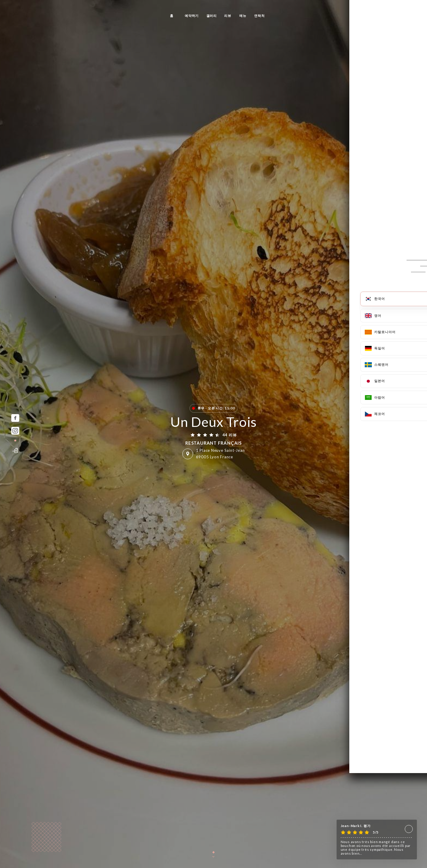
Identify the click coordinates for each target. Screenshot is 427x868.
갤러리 (212, 16)
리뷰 (228, 16)
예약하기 (192, 16)
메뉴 (243, 16)
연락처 (259, 16)
